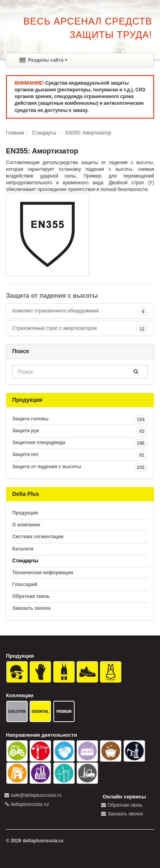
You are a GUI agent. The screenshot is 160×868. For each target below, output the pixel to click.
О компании (26, 525)
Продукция (25, 513)
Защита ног (80, 455)
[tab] (80, 311)
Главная (15, 133)
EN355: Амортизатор (88, 133)
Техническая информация (43, 573)
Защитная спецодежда (80, 443)
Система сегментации (38, 537)
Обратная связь (31, 596)
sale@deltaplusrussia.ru (36, 795)
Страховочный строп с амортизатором (55, 328)
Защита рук (80, 431)
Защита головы (80, 419)
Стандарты (44, 133)
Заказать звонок (31, 608)
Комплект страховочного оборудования (56, 311)
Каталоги (23, 549)
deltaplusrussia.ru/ (30, 804)
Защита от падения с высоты (52, 296)
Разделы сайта (43, 60)
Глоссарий (25, 584)
